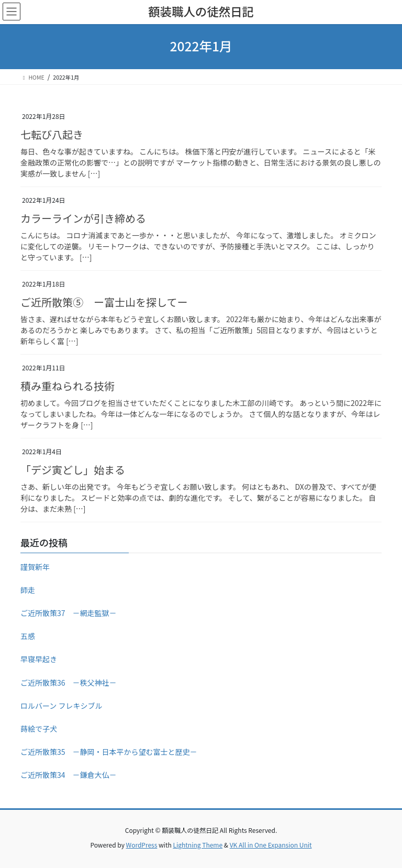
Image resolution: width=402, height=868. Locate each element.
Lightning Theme (198, 845)
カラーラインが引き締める (83, 218)
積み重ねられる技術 (68, 386)
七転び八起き (52, 134)
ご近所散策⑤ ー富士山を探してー (104, 302)
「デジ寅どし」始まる (73, 470)
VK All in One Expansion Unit (271, 845)
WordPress (142, 845)
